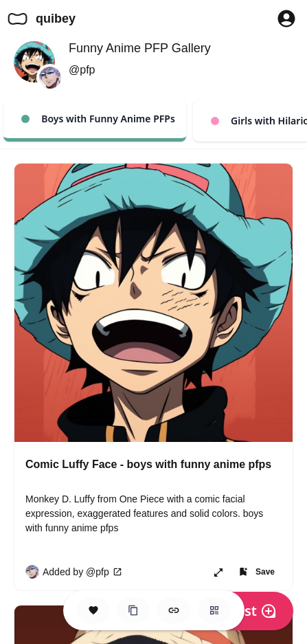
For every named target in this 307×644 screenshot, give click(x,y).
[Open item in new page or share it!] (218, 572)
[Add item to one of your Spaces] (256, 572)
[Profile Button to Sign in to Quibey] (286, 19)
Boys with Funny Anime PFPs (98, 119)
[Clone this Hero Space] (133, 610)
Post (252, 611)
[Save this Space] (93, 610)
